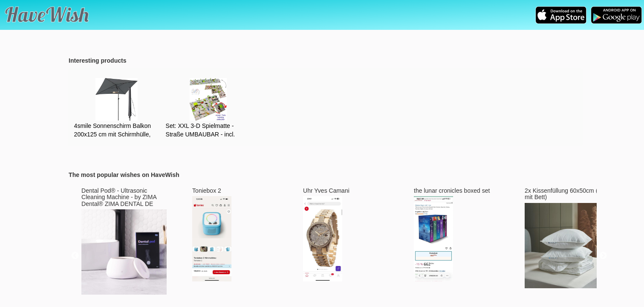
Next (603, 256)
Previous (75, 256)
